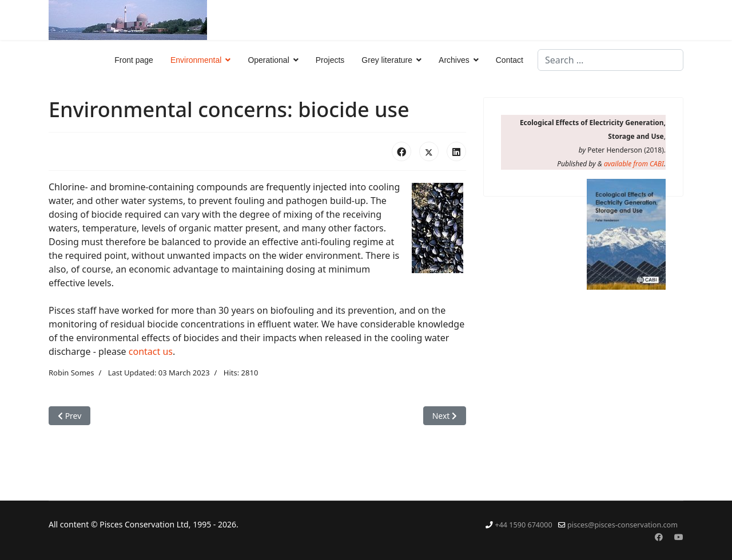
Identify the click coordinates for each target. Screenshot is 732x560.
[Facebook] (659, 537)
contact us (151, 351)
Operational (268, 60)
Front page (134, 60)
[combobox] (610, 60)
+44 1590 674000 (523, 525)
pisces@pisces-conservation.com (622, 525)
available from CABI (634, 164)
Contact (510, 60)
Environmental (196, 60)
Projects (330, 60)
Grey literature (387, 60)
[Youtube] (679, 537)
